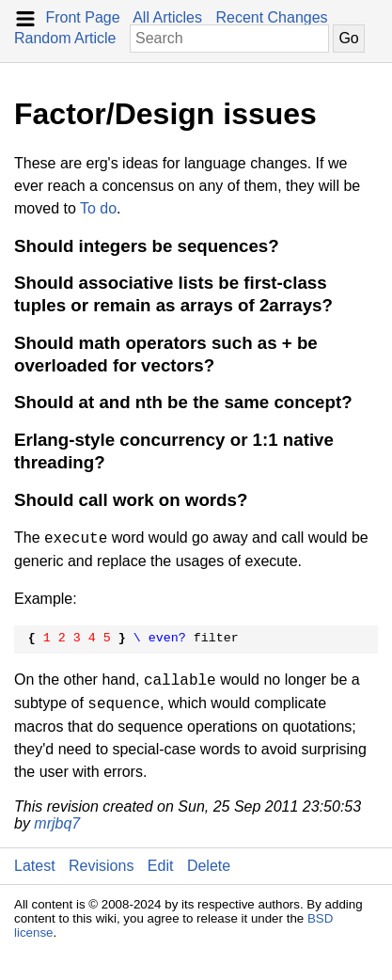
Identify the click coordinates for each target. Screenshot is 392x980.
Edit (161, 866)
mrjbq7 (57, 823)
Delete (209, 866)
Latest (35, 866)
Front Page (82, 17)
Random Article (65, 38)
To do (98, 208)
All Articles (167, 17)
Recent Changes (271, 17)
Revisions (101, 866)
